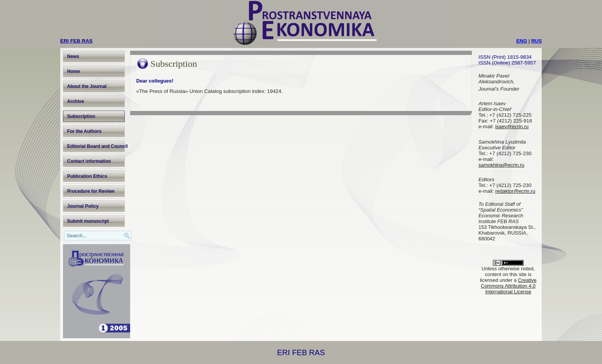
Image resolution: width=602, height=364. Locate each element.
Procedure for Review (91, 191)
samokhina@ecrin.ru (501, 165)
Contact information (89, 161)
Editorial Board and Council (96, 146)
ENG (522, 41)
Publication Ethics (87, 176)
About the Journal (87, 86)
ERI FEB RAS (301, 352)
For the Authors (84, 131)
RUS (537, 41)
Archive (76, 101)
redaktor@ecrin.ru (515, 191)
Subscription (81, 116)
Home (74, 71)
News (73, 56)
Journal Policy (83, 206)
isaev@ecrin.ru (512, 127)
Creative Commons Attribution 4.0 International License (509, 286)
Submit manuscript (88, 221)
